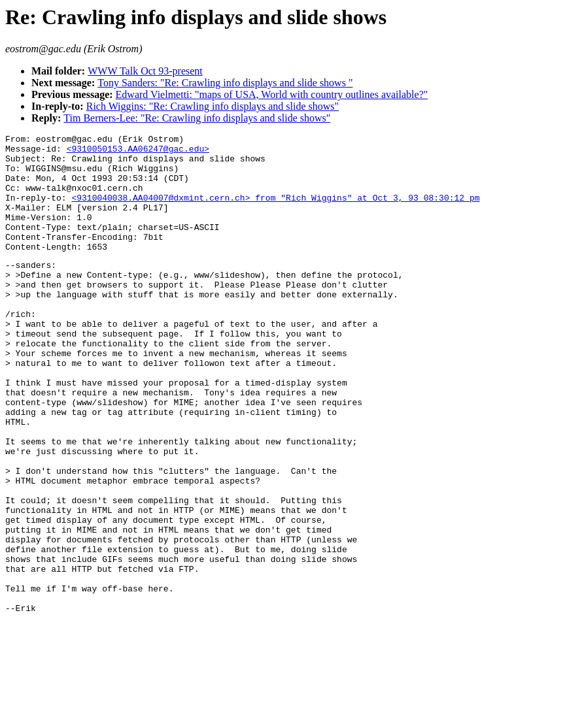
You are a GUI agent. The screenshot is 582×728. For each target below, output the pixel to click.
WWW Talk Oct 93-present (145, 71)
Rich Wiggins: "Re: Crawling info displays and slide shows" (213, 106)
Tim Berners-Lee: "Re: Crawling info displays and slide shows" (197, 118)
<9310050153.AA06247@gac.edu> (138, 152)
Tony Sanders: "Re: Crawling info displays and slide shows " (225, 83)
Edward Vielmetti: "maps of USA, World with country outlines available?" (272, 94)
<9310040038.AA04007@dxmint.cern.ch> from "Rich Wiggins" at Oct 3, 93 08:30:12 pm (275, 211)
